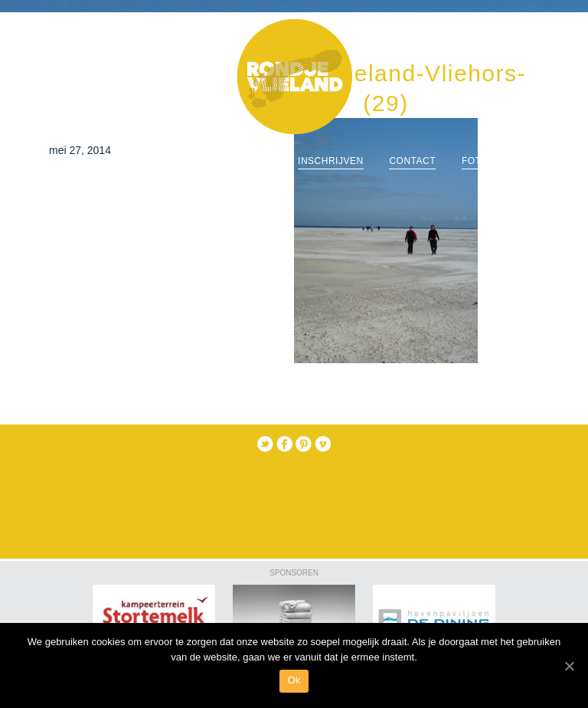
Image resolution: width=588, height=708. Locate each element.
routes (252, 161)
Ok (294, 680)
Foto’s (480, 161)
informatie (175, 161)
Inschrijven (331, 161)
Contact (412, 161)
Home (105, 161)
